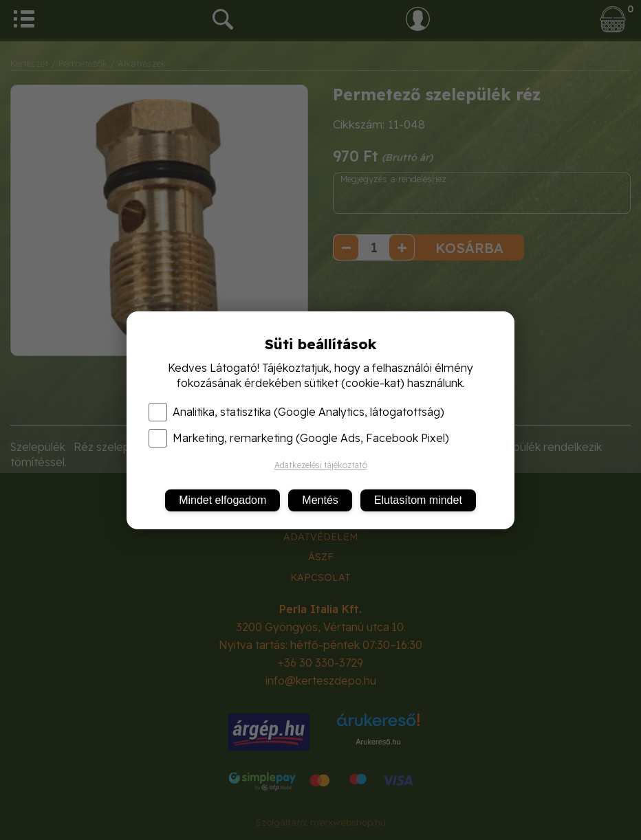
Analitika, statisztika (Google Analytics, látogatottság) (296, 412)
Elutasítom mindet (418, 500)
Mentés (320, 500)
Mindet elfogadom (222, 500)
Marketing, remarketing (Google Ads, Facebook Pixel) (299, 438)
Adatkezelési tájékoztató (321, 465)
